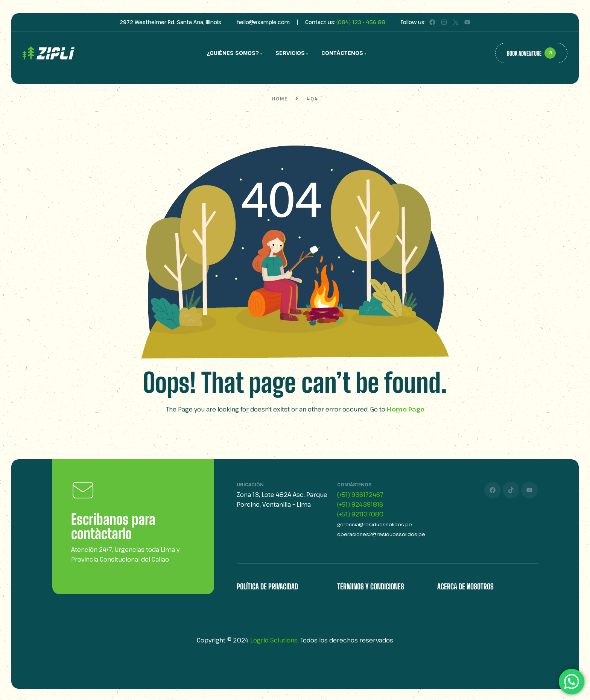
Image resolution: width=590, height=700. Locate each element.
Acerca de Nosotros (465, 586)
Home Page (406, 409)
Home (280, 99)
